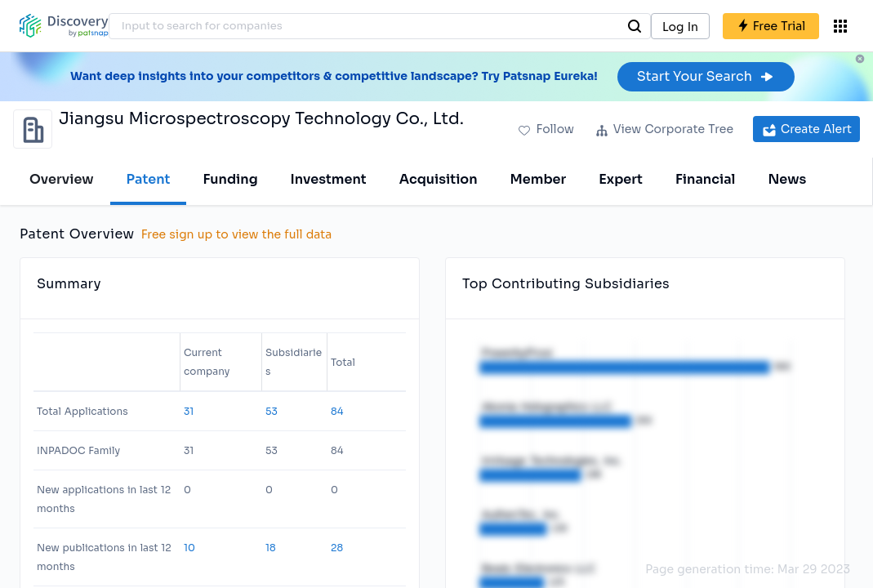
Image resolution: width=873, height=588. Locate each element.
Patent (149, 179)
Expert (621, 179)
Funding (230, 179)
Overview (62, 179)
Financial (705, 179)
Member (539, 179)
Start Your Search (706, 76)
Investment (329, 179)
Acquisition (439, 179)
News (787, 179)
